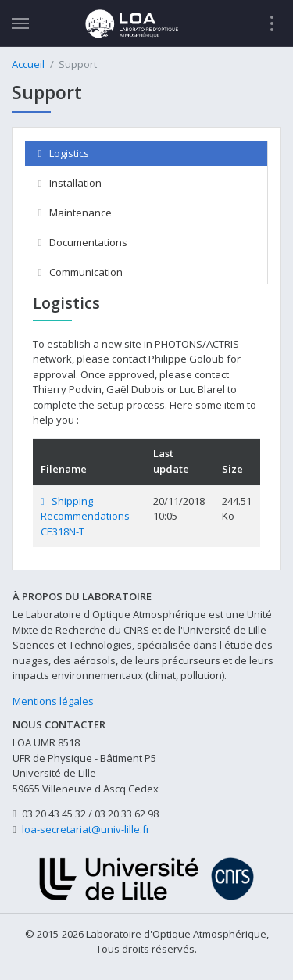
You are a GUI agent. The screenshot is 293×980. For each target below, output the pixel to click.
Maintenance (75, 213)
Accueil (28, 64)
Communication (80, 272)
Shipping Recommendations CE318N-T (85, 516)
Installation (70, 183)
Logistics (64, 153)
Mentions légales (53, 701)
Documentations (83, 242)
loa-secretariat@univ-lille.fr (86, 829)
